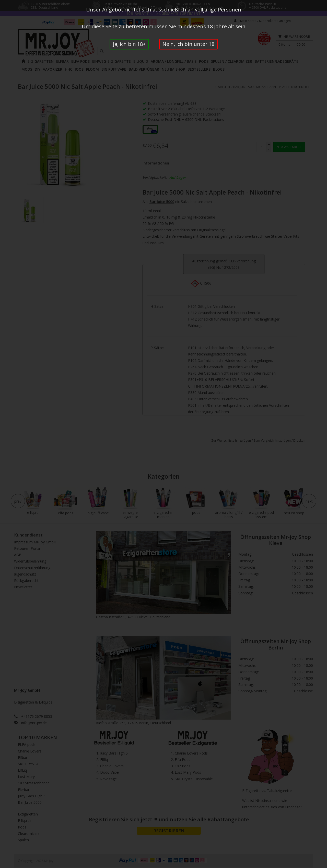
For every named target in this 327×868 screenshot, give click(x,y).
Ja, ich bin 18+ (129, 44)
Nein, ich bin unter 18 (188, 44)
